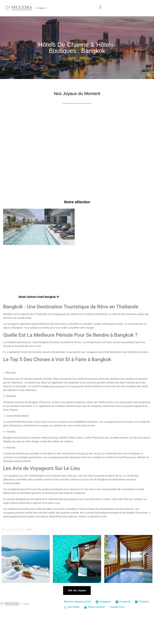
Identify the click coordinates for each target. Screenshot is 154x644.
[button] (100, 7)
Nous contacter (95, 607)
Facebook (123, 602)
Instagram (103, 602)
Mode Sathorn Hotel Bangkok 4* (39, 297)
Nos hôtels (72, 607)
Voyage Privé (117, 607)
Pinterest (142, 602)
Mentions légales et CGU (77, 602)
